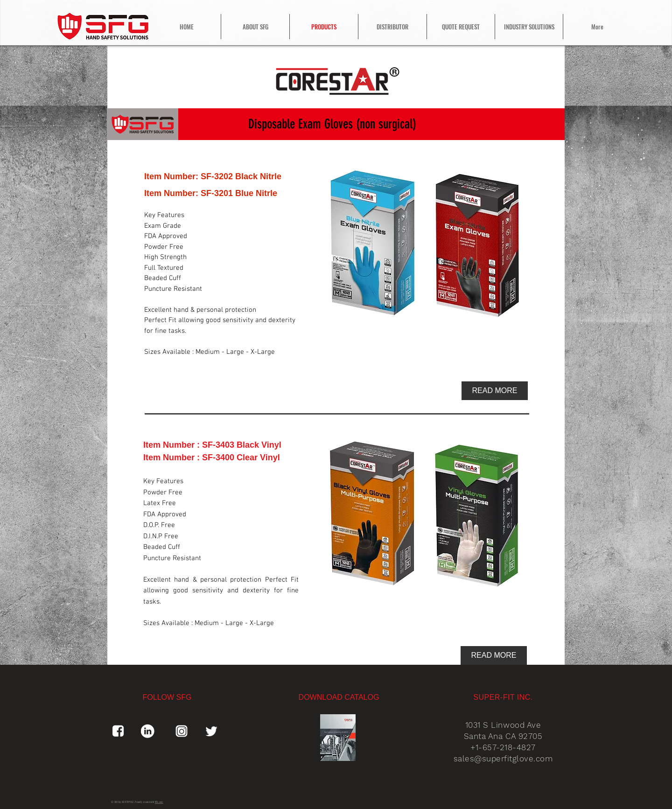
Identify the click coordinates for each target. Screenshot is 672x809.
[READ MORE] (495, 391)
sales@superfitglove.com (503, 759)
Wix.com (159, 802)
